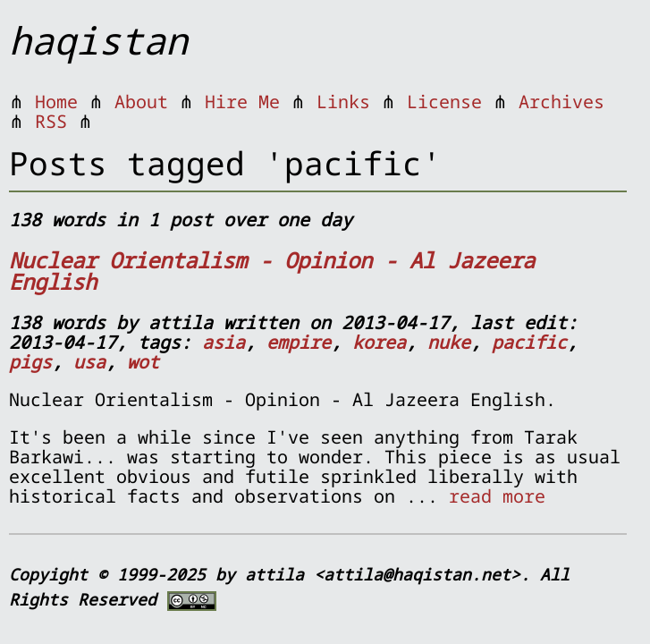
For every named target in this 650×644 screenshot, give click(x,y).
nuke (449, 342)
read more (497, 496)
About (141, 102)
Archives (561, 102)
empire (299, 342)
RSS (51, 121)
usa (89, 362)
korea (379, 342)
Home (56, 102)
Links (343, 102)
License (444, 102)
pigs (30, 362)
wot (143, 362)
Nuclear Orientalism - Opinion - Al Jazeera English (272, 271)
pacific (529, 342)
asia (224, 342)
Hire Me (242, 102)
